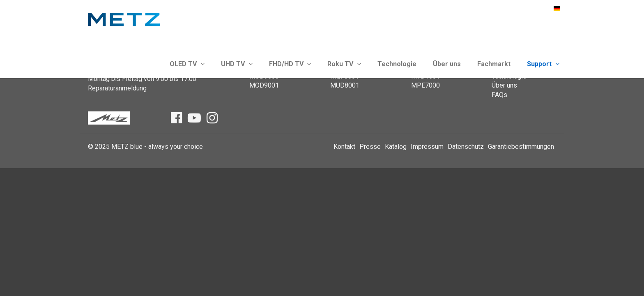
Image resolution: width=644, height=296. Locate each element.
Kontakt (344, 147)
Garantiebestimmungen (521, 147)
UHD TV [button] (237, 64)
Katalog (396, 147)
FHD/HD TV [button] (290, 64)
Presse (370, 147)
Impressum (427, 147)
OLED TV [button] (187, 64)
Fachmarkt (494, 64)
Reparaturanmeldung (117, 88)
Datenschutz (466, 147)
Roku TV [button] (344, 64)
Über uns (447, 64)
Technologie (397, 64)
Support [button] (543, 64)
